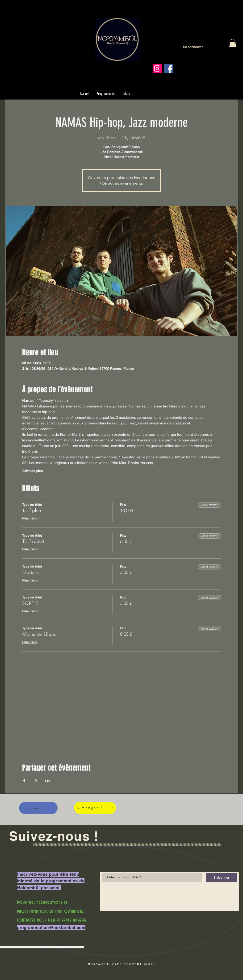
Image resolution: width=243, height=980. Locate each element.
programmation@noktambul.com (51, 928)
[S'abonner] (221, 878)
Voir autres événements (121, 183)
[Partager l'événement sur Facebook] (24, 781)
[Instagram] (157, 69)
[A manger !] (95, 808)
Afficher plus (33, 471)
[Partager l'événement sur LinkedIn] (48, 781)
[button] (233, 43)
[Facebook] (169, 69)
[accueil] (38, 808)
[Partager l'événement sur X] (36, 781)
